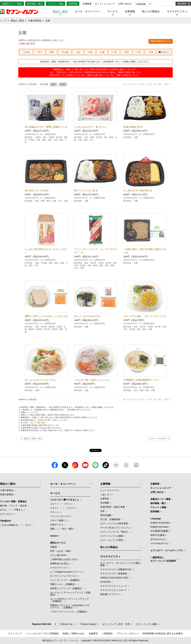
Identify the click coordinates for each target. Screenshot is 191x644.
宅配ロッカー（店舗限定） (64, 584)
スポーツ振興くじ (59, 520)
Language (141, 4)
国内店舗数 (106, 515)
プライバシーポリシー (128, 633)
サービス (113, 11)
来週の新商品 (7, 494)
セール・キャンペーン (88, 11)
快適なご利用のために (74, 633)
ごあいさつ (106, 494)
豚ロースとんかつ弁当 (86, 190)
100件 (63, 84)
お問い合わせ (125, 4)
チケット (55, 512)
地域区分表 (43, 420)
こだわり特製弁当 (9, 525)
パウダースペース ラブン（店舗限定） (69, 612)
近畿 (103, 52)
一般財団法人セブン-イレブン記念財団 (163, 559)
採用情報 (73, 4)
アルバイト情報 (56, 4)
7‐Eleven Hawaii (87, 624)
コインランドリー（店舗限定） (66, 580)
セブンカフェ (7, 514)
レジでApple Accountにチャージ (66, 572)
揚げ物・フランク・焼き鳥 (13, 506)
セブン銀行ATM (58, 555)
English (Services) (159, 527)
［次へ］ (167, 84)
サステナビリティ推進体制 (114, 574)
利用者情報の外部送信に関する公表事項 (163, 633)
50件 (53, 84)
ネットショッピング (105, 4)
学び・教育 (67, 529)
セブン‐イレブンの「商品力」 (115, 532)
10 (159, 84)
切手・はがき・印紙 (60, 551)
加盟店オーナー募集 (12, 4)
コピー (53, 504)
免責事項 (93, 633)
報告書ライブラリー (110, 594)
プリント (69, 504)
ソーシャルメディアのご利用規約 (42, 633)
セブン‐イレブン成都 (146, 624)
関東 (52, 52)
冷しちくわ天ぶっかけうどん (40, 380)
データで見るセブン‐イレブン (115, 528)
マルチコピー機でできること (65, 500)
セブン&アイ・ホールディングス (167, 550)
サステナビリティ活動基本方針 (116, 569)
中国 (115, 52)
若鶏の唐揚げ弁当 (133, 127)
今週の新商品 (35, 21)
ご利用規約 (107, 633)
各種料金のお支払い (60, 563)
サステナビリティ (177, 11)
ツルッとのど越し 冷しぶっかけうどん (145, 316)
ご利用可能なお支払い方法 (64, 559)
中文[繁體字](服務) (160, 531)
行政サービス (57, 525)
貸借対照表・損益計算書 (113, 507)
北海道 (27, 52)
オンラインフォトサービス (64, 576)
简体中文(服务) (158, 535)
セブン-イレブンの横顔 (112, 536)
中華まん (18, 510)
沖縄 (151, 52)
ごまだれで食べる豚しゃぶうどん (92, 380)
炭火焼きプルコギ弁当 (37, 190)
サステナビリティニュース (114, 586)
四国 (127, 52)
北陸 (78, 52)
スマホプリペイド (59, 568)
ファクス (71, 508)
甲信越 (65, 52)
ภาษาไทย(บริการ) (159, 543)
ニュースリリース (109, 490)
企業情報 (130, 11)
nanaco (54, 536)
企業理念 (105, 499)
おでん (3, 510)
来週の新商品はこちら (161, 41)
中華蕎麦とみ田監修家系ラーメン (141, 380)
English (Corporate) (160, 523)
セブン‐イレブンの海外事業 (114, 523)
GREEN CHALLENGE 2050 (114, 578)
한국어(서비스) (158, 539)
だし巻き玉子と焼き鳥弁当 (138, 190)
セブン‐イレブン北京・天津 (116, 624)
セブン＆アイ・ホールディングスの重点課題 (120, 564)
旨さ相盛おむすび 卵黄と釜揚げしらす (46, 127)
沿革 (103, 511)
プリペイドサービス (60, 516)
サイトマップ (15, 633)
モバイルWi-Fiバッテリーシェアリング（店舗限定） (69, 600)
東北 (40, 52)
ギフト (28, 525)
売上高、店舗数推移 (110, 519)
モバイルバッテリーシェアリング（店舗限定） (70, 594)
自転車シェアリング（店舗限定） (67, 588)
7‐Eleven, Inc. (66, 624)
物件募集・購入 (35, 4)
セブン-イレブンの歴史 (112, 540)
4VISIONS (105, 582)
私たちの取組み (151, 11)
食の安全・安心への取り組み (33, 423)
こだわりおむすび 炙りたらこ (91, 127)
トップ (3, 21)
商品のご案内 (60, 11)
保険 (52, 529)
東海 (91, 52)
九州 (139, 52)
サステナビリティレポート (114, 590)
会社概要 (105, 503)
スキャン (55, 508)
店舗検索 (87, 4)
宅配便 (53, 547)
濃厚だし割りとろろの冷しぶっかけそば (46, 316)
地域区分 (165, 52)
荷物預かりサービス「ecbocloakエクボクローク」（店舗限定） (70, 606)
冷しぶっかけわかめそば (87, 316)
